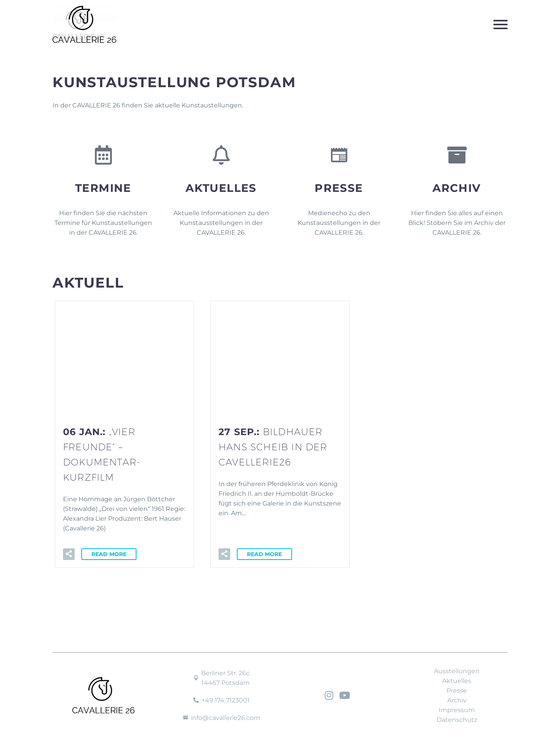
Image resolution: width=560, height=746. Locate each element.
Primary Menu (500, 25)
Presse (339, 188)
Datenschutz (457, 720)
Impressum (457, 710)
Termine (103, 188)
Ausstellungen (457, 671)
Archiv (457, 188)
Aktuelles (221, 188)
